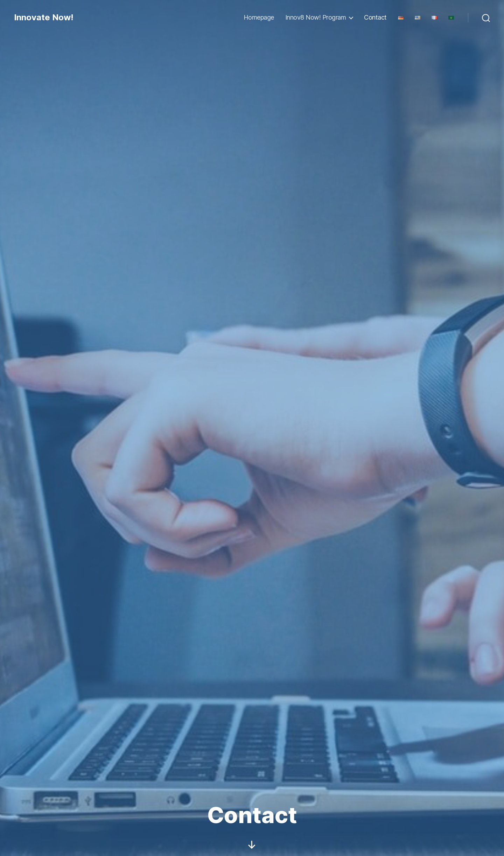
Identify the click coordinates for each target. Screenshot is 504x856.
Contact (375, 17)
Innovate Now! (44, 17)
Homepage (259, 17)
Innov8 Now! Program (316, 17)
